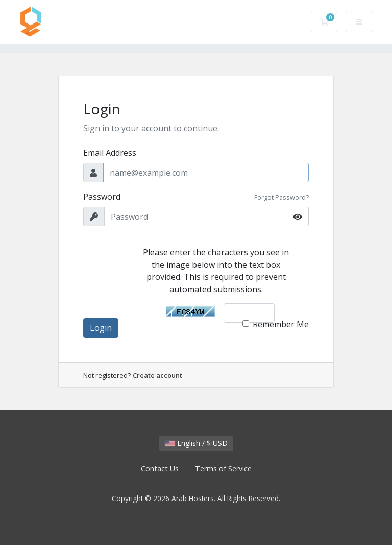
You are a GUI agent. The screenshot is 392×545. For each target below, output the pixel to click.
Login (101, 328)
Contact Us (160, 469)
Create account (157, 375)
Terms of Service (223, 469)
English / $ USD (196, 443)
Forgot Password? (281, 197)
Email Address (110, 153)
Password (102, 197)
